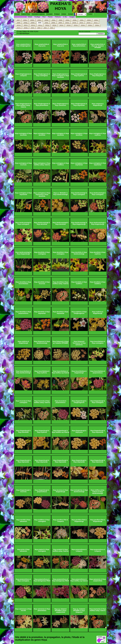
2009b (75, 20)
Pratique (57, 14)
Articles (64, 14)
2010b (74, 23)
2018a (26, 28)
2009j (46, 23)
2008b (32, 20)
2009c (82, 20)
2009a (68, 20)
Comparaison (20, 17)
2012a (47, 25)
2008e (54, 20)
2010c (81, 23)
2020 (39, 28)
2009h (33, 23)
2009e (96, 20)
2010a (67, 23)
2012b (54, 25)
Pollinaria (58, 17)
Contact (70, 14)
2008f (61, 20)
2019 (33, 28)
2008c (39, 20)
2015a (90, 25)
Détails (30, 17)
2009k (53, 23)
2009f (19, 23)
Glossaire (49, 14)
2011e (40, 25)
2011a (96, 23)
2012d (69, 25)
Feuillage (37, 17)
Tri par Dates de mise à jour (28, 31)
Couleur (90, 14)
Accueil (17, 14)
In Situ (65, 17)
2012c (61, 25)
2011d (33, 25)
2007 (18, 20)
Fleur (44, 17)
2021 (45, 28)
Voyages (72, 17)
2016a (97, 25)
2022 (52, 28)
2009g (26, 23)
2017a (19, 28)
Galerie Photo (26, 14)
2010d (89, 23)
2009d (89, 20)
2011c (26, 25)
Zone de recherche (84, 32)
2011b (19, 25)
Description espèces (38, 14)
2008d (47, 20)
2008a (25, 20)
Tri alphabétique (23, 33)
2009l (60, 23)
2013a (76, 25)
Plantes (50, 17)
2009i (40, 23)
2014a (83, 25)
